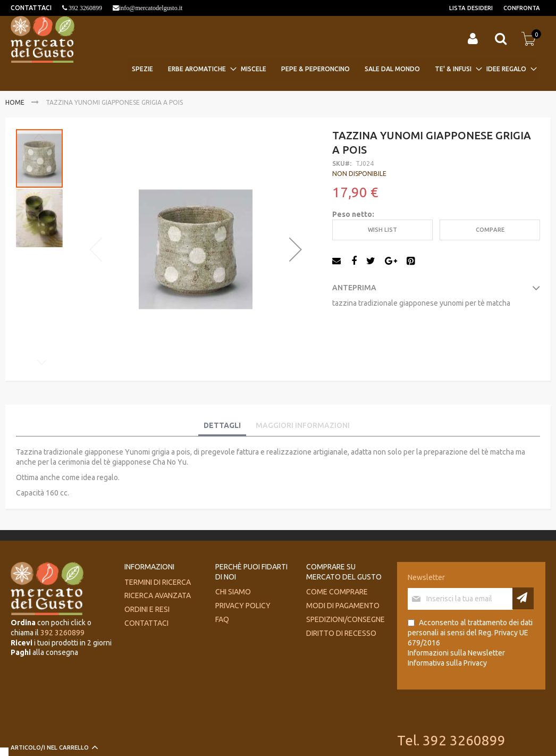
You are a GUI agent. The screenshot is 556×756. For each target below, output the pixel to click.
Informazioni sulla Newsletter (456, 653)
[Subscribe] (523, 598)
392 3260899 (85, 8)
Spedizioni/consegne (346, 619)
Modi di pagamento (343, 606)
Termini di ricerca (158, 582)
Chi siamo (233, 592)
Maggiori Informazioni (303, 425)
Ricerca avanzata (158, 595)
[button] (296, 249)
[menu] (332, 69)
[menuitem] (146, 69)
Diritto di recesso (341, 633)
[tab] (222, 426)
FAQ (222, 619)
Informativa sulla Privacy (447, 663)
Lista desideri (471, 8)
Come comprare (337, 592)
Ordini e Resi (147, 609)
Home (15, 102)
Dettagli (222, 425)
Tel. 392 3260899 (451, 740)
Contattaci (146, 623)
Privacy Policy (243, 606)
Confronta (522, 8)
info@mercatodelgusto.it (151, 8)
